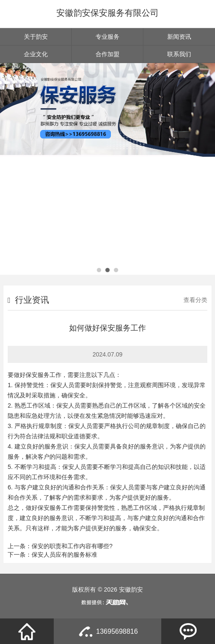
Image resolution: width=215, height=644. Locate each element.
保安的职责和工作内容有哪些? (72, 546)
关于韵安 (36, 37)
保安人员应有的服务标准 (64, 555)
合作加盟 (107, 54)
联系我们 (179, 54)
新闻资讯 (179, 37)
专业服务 (107, 37)
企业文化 (36, 54)
